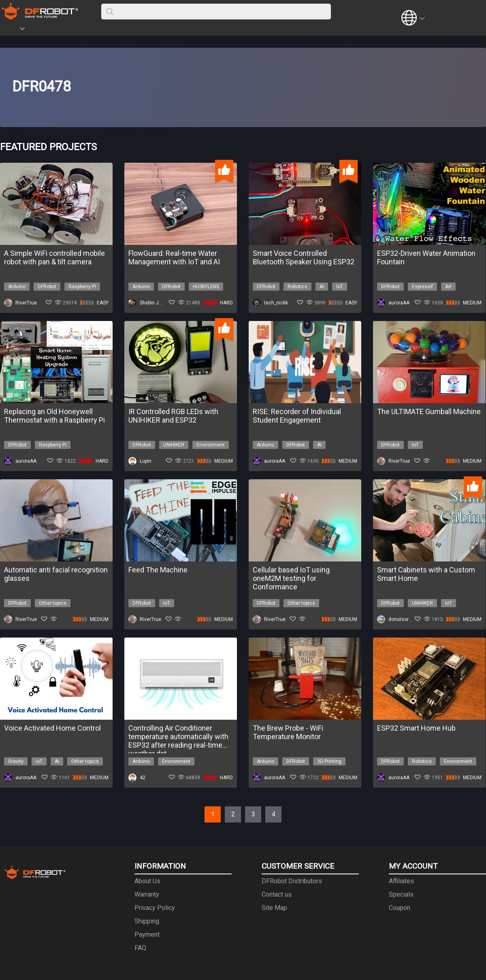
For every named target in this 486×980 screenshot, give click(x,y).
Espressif (422, 287)
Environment (211, 445)
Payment (147, 934)
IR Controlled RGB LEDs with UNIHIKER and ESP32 (173, 416)
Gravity (16, 761)
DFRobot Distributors (292, 881)
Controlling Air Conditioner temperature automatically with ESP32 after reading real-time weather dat (178, 737)
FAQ (140, 948)
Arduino (17, 287)
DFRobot (47, 287)
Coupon (400, 908)
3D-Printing (329, 761)
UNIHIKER (174, 445)
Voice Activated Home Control (52, 728)
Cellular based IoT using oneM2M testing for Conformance (291, 578)
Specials (401, 894)
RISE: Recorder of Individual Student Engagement (297, 416)
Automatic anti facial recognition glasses (56, 574)
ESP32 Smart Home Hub (416, 728)
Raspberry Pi (82, 287)
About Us (147, 881)
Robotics (297, 287)
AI (322, 287)
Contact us (277, 894)
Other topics (53, 603)
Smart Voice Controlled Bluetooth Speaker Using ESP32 (304, 257)
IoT (340, 287)
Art (448, 287)
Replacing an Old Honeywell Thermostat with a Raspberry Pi (54, 416)
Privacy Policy (155, 908)
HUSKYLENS (206, 287)
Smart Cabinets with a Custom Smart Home (426, 574)
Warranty (147, 894)
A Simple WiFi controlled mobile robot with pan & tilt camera (54, 257)
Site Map (274, 908)
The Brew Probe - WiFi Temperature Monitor (288, 732)
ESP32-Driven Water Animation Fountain (426, 257)
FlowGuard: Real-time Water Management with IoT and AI (174, 257)
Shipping (147, 921)
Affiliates (401, 881)
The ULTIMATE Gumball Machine (429, 411)
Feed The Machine (158, 570)
